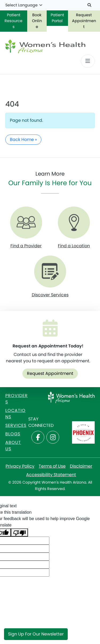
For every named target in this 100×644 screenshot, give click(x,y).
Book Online (37, 21)
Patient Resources (13, 21)
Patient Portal (57, 18)
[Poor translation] (19, 532)
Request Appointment (50, 373)
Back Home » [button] (23, 139)
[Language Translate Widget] (24, 5)
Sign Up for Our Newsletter (36, 634)
